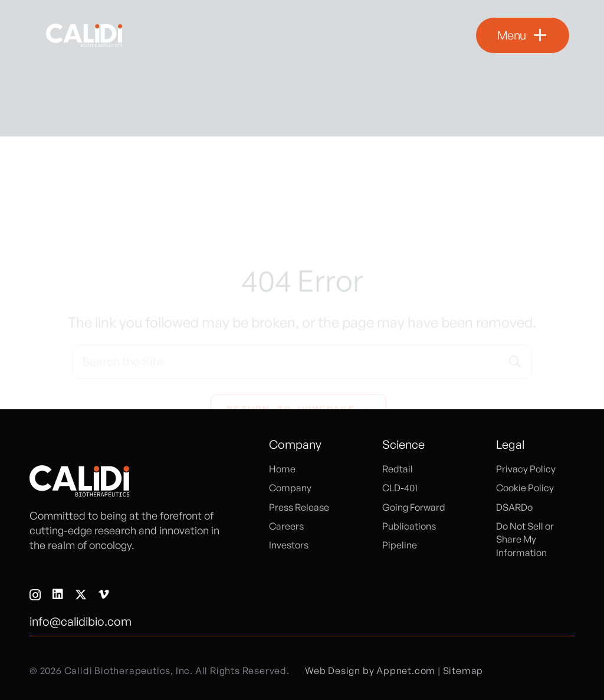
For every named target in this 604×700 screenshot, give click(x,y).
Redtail (398, 469)
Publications (409, 526)
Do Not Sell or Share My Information (525, 539)
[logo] (84, 35)
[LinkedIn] (58, 594)
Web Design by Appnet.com (370, 671)
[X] (81, 595)
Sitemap (463, 671)
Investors (289, 545)
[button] (523, 35)
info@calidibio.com (81, 621)
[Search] (515, 312)
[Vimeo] (104, 594)
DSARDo (514, 507)
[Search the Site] (302, 312)
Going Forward (414, 507)
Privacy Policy (526, 469)
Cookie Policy (525, 488)
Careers (286, 526)
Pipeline (400, 545)
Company (290, 488)
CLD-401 (400, 488)
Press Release (299, 507)
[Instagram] (35, 595)
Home (282, 469)
